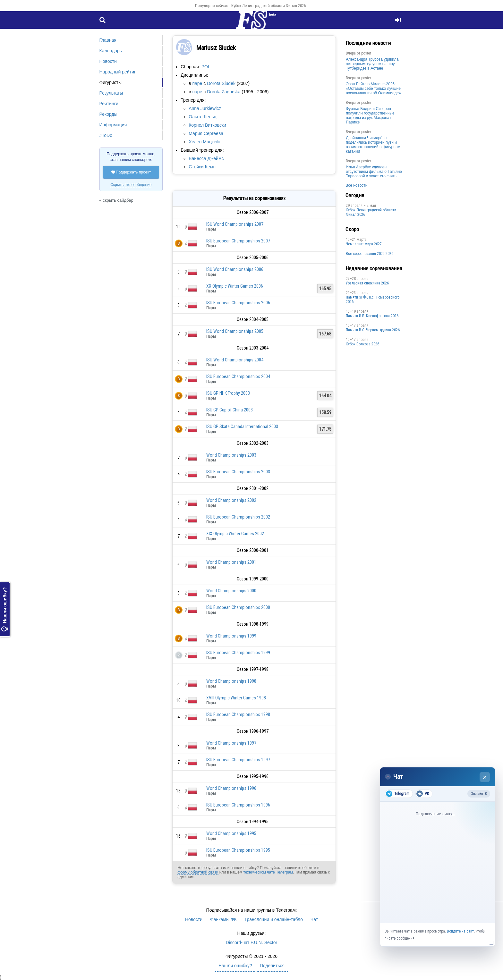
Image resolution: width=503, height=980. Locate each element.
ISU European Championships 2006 (238, 303)
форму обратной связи (198, 872)
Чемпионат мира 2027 (364, 244)
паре (197, 83)
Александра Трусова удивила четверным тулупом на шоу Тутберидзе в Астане (372, 64)
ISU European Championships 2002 (238, 517)
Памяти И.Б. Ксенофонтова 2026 (372, 316)
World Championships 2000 (231, 591)
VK (423, 794)
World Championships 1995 (231, 833)
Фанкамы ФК (223, 919)
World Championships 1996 (231, 788)
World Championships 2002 (231, 500)
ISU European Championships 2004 (238, 376)
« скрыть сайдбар (116, 200)
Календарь (111, 51)
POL (206, 67)
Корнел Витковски (207, 125)
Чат (314, 919)
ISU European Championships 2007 (238, 241)
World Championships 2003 (231, 455)
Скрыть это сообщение (131, 185)
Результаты (111, 93)
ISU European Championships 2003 (238, 472)
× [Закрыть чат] (485, 777)
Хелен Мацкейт (205, 142)
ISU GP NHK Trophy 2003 (228, 393)
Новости (108, 61)
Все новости (356, 185)
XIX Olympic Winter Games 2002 (235, 534)
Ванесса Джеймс (206, 158)
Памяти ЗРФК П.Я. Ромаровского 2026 (373, 300)
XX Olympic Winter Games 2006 (235, 286)
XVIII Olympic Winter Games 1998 (236, 698)
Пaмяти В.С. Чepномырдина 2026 (373, 330)
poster (366, 53)
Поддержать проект (131, 172)
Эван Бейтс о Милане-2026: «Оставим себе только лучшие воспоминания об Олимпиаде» (373, 89)
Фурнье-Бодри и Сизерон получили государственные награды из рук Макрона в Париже (370, 115)
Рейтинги (109, 104)
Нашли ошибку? (5, 610)
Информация (113, 125)
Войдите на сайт (460, 931)
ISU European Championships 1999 (238, 653)
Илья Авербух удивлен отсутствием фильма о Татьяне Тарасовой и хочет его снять (374, 172)
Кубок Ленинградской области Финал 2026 (269, 6)
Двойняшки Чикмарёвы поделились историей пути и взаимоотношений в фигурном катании (373, 145)
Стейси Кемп (202, 167)
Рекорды (108, 114)
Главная (108, 40)
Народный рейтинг (119, 72)
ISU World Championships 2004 (235, 360)
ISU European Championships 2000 (238, 607)
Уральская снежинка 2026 (367, 283)
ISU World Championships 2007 (235, 224)
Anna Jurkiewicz (205, 108)
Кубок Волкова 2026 (362, 344)
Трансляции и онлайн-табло (274, 919)
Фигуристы (111, 82)
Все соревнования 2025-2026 (370, 254)
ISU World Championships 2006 (235, 269)
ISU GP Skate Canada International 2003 (242, 427)
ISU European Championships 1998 (238, 714)
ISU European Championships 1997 (238, 760)
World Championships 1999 (231, 636)
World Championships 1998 (231, 681)
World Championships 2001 (231, 562)
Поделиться (272, 966)
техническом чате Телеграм (268, 872)
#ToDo (106, 135)
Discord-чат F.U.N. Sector (251, 942)
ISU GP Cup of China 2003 (230, 410)
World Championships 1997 (231, 743)
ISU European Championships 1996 (238, 805)
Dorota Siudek (221, 83)
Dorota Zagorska (224, 92)
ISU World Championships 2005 (235, 331)
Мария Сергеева (206, 133)
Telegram (398, 794)
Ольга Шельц (202, 117)
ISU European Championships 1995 (238, 850)
